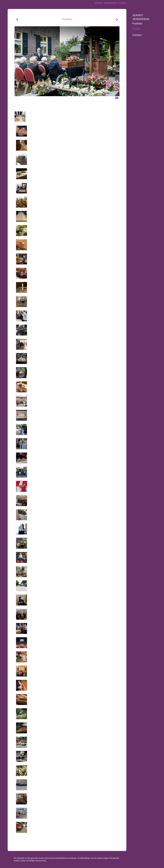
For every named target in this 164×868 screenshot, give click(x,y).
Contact (137, 35)
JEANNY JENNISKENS (106, 3)
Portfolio (137, 24)
